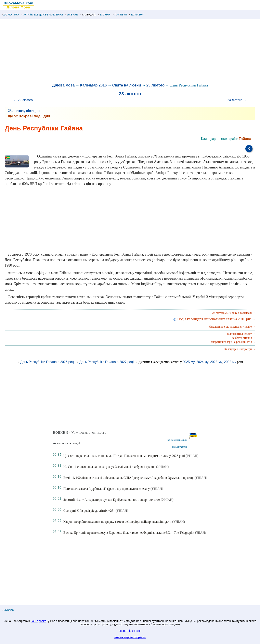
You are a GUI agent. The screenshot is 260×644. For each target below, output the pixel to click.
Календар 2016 (94, 85)
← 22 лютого (23, 100)
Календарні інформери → (240, 349)
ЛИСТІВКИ (120, 15)
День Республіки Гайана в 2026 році (47, 362)
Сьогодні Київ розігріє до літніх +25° (89, 511)
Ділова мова (63, 85)
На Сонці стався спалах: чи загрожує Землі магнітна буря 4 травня (109, 467)
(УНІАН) (192, 456)
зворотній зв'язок (130, 631)
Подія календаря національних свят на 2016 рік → (214, 319)
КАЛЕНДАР (88, 15)
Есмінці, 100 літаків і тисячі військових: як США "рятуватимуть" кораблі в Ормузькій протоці (128, 478)
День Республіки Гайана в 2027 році (107, 362)
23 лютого (155, 85)
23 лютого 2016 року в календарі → (234, 313)
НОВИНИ (72, 15)
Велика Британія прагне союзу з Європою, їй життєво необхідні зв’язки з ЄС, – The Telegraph (128, 533)
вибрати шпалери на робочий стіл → (233, 342)
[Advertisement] (122, 52)
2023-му (216, 362)
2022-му (230, 362)
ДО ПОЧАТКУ (11, 15)
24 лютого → (237, 100)
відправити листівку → (241, 334)
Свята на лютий (126, 85)
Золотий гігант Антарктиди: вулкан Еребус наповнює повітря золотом (112, 500)
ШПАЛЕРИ (136, 15)
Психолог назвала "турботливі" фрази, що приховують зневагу (107, 489)
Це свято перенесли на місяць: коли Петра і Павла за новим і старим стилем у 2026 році (124, 456)
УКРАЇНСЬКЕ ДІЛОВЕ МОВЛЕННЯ (42, 15)
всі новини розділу (177, 440)
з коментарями (179, 447)
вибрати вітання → (244, 338)
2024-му (203, 362)
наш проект (38, 621)
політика (8, 610)
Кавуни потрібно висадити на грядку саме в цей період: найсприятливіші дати (117, 522)
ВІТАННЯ (104, 15)
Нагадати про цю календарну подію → (232, 327)
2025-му (189, 362)
